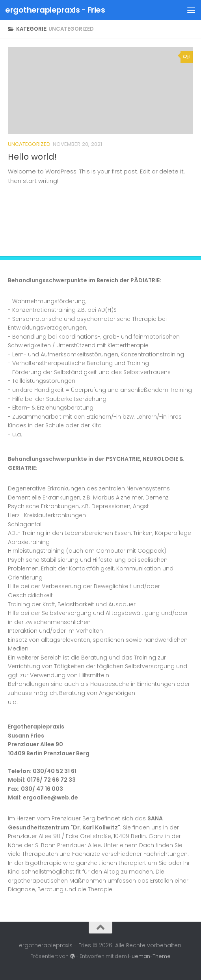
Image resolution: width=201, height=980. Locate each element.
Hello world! (32, 157)
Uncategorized (29, 144)
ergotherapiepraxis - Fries (55, 10)
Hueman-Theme (149, 956)
